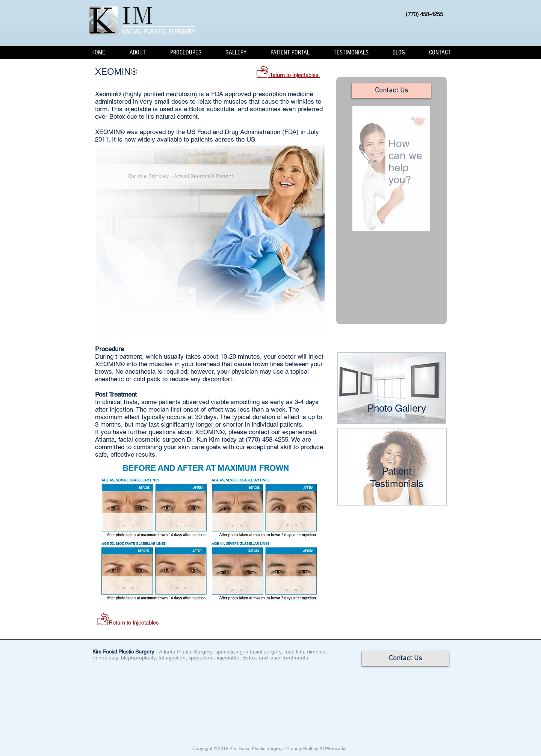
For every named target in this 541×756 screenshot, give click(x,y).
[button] (138, 52)
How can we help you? (406, 161)
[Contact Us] (391, 91)
